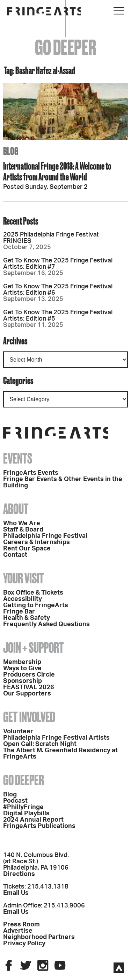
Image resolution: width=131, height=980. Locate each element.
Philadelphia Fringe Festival (45, 536)
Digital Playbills (26, 814)
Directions (19, 874)
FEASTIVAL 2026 (29, 687)
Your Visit (24, 578)
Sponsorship (23, 681)
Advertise (18, 931)
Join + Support (34, 648)
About (16, 509)
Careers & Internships (37, 542)
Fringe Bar (19, 612)
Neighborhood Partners (39, 937)
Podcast (15, 801)
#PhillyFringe (23, 807)
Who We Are (22, 523)
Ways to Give (22, 669)
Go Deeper (24, 780)
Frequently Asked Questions (46, 624)
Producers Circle (29, 675)
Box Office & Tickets (33, 593)
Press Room (21, 925)
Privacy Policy (24, 944)
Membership (22, 662)
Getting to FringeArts (36, 605)
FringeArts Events (31, 473)
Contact (15, 555)
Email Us (16, 893)
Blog (10, 795)
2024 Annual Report (33, 820)
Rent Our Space (27, 549)
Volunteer (18, 732)
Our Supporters (27, 694)
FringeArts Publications (39, 826)
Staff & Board (23, 530)
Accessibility (23, 599)
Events (18, 458)
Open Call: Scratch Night (40, 744)
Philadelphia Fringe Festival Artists (56, 738)
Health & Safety (27, 618)
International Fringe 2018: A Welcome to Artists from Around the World (57, 171)
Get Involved (29, 717)
